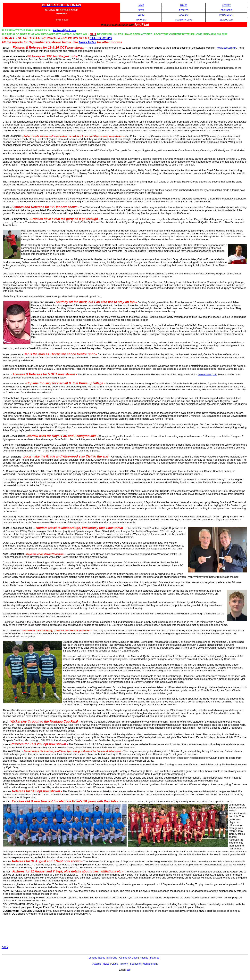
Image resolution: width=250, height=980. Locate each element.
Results (144, 958)
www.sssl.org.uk (227, 48)
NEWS (141, 10)
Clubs (115, 964)
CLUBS (141, 15)
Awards (97, 964)
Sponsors (135, 964)
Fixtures (155, 958)
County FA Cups (128, 958)
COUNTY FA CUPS (183, 20)
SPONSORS (226, 10)
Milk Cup (112, 958)
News (106, 964)
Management (150, 964)
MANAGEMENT (226, 15)
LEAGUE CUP (226, 20)
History (124, 964)
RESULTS (183, 10)
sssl (129, 970)
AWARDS (183, 15)
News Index (87, 42)
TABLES (184, 5)
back (5, 947)
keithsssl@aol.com (64, 30)
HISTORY (226, 5)
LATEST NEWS (101, 38)
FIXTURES (141, 20)
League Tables (97, 958)
